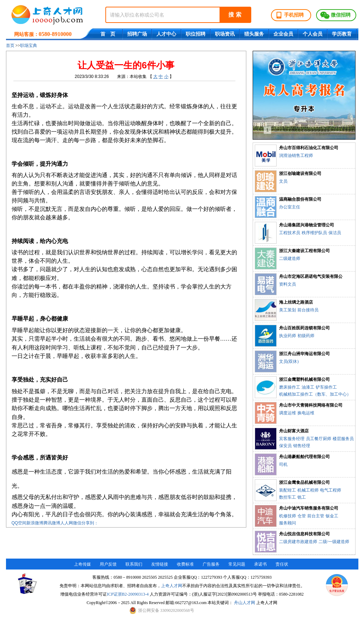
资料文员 (288, 284)
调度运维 (288, 413)
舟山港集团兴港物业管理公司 (307, 225)
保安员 (285, 446)
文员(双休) (289, 361)
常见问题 (237, 564)
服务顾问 (288, 523)
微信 (77, 523)
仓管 (302, 516)
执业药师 (288, 336)
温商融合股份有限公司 (300, 199)
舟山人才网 (245, 603)
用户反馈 (108, 564)
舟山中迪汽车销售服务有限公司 (309, 508)
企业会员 (283, 34)
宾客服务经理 (292, 439)
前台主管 (316, 516)
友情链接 (160, 564)
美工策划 (288, 310)
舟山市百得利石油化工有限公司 (309, 148)
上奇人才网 (172, 586)
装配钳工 (288, 490)
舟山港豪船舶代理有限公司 (304, 457)
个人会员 (313, 34)
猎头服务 (254, 34)
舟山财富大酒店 (294, 431)
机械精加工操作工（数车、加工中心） (315, 394)
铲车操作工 (326, 387)
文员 (283, 181)
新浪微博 (35, 523)
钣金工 (332, 516)
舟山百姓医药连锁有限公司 (304, 328)
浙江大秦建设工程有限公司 (304, 251)
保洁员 (335, 233)
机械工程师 (308, 490)
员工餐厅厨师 (319, 439)
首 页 (108, 34)
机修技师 (288, 516)
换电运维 (306, 413)
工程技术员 (290, 233)
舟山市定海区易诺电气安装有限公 (311, 276)
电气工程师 (331, 490)
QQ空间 (19, 523)
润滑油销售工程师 (296, 156)
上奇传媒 (82, 564)
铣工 (302, 497)
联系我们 (134, 564)
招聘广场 (137, 34)
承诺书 (260, 564)
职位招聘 (196, 34)
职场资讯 (225, 34)
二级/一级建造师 (334, 542)
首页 (10, 45)
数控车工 (288, 497)
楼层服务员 (343, 439)
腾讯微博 (52, 523)
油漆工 (308, 387)
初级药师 (306, 336)
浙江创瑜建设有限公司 (300, 173)
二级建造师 (290, 258)
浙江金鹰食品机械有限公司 (304, 482)
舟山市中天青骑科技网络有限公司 (311, 405)
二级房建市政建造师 (298, 542)
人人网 (67, 523)
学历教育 (342, 34)
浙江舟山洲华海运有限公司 (304, 354)
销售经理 (302, 446)
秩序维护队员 (314, 233)
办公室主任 (290, 207)
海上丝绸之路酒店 (296, 302)
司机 (283, 464)
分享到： (90, 523)
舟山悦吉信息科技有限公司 (304, 534)
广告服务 (211, 564)
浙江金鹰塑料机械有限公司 (304, 379)
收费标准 (185, 564)
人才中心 (166, 34)
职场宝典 (29, 45)
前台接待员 (308, 310)
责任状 (282, 564)
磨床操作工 (290, 387)
